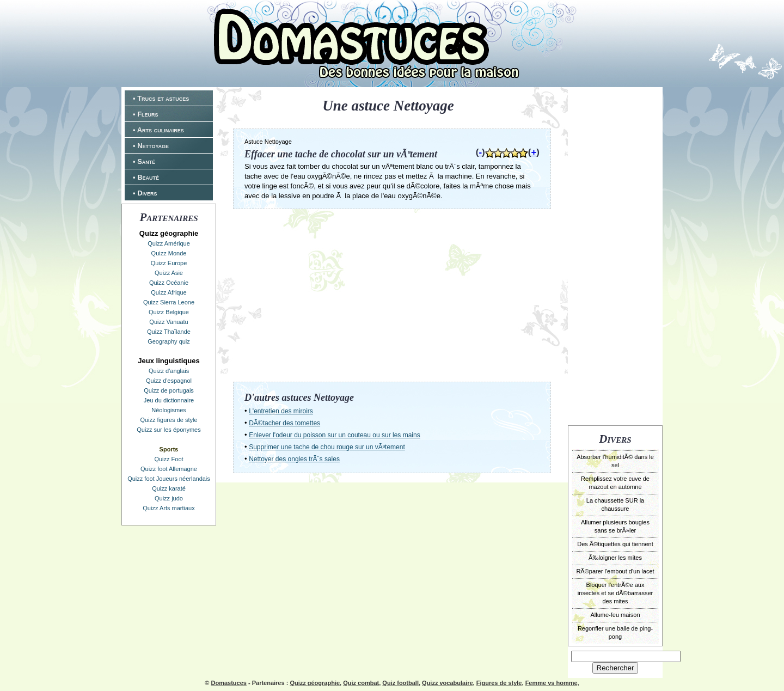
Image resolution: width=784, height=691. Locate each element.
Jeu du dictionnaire (169, 400)
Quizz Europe (169, 263)
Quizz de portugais (169, 390)
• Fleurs (146, 114)
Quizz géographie (315, 683)
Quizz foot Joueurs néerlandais (169, 479)
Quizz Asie (169, 273)
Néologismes (169, 410)
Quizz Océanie (169, 283)
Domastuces (228, 683)
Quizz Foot (169, 459)
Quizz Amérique (169, 243)
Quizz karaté (169, 488)
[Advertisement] (615, 255)
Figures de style (499, 683)
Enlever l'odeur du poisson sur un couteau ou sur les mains (334, 435)
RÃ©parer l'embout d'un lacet (615, 571)
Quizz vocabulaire (448, 683)
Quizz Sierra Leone (169, 302)
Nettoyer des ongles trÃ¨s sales (294, 459)
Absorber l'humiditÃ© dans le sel (615, 461)
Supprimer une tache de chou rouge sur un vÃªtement (327, 447)
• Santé (144, 161)
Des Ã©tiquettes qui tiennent (615, 544)
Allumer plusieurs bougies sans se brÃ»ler (615, 526)
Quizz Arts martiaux (169, 508)
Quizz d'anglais (169, 371)
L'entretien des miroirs (281, 411)
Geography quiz (169, 341)
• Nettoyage (151, 146)
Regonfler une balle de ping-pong (615, 632)
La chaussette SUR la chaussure (615, 505)
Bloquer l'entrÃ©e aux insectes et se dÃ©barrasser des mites (615, 593)
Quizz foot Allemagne (169, 469)
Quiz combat (361, 683)
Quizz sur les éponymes (169, 430)
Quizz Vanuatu (169, 322)
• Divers (145, 193)
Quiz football (400, 683)
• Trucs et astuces (161, 98)
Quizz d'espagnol (169, 381)
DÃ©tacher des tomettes (284, 423)
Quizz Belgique (169, 312)
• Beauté (146, 177)
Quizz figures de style (169, 420)
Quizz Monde (169, 253)
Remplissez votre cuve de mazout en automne (615, 483)
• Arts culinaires (158, 130)
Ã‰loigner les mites (615, 558)
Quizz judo (169, 498)
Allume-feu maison (615, 615)
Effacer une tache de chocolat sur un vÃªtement (341, 154)
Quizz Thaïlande (169, 332)
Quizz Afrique (169, 292)
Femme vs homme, (552, 683)
